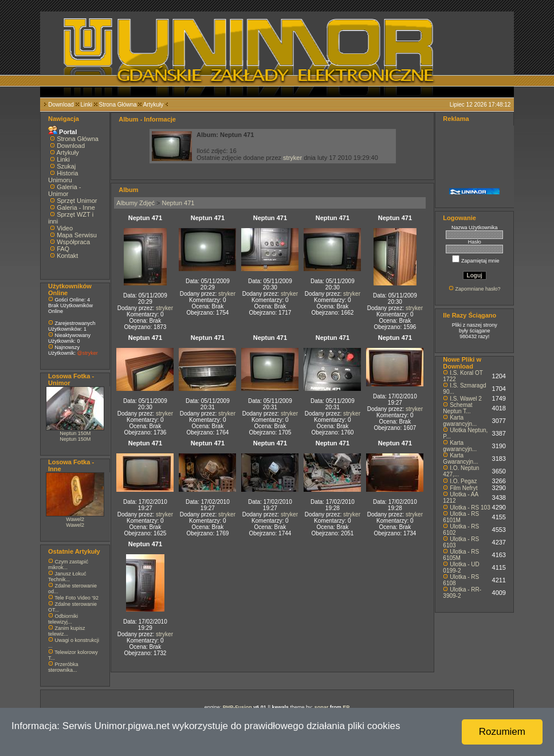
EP (346, 707)
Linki (86, 105)
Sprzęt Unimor (77, 201)
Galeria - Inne (76, 207)
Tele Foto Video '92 (76, 598)
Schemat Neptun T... (457, 408)
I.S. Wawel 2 (466, 399)
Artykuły (154, 105)
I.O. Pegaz (463, 481)
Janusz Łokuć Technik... (67, 577)
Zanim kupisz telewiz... (67, 631)
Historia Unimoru (63, 177)
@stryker (88, 353)
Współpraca (73, 242)
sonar (322, 707)
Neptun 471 (178, 203)
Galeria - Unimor (64, 190)
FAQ (63, 249)
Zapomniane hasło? (478, 289)
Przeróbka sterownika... (63, 667)
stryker (292, 158)
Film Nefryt (463, 488)
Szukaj (66, 166)
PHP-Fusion (237, 707)
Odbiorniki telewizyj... (63, 619)
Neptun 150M (75, 433)
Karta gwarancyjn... (460, 421)
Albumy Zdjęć (135, 203)
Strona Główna (118, 105)
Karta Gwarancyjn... (460, 459)
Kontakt (67, 256)
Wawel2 (75, 519)
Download (61, 105)
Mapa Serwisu (77, 235)
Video (65, 228)
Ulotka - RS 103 (470, 508)
